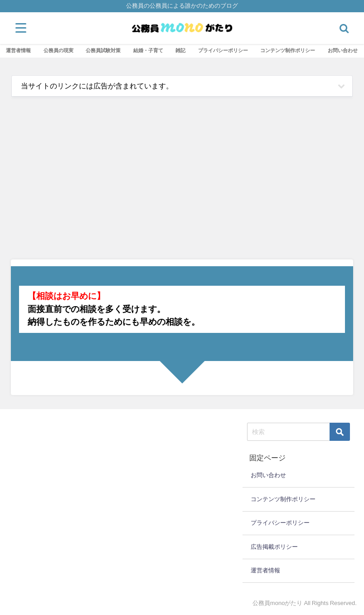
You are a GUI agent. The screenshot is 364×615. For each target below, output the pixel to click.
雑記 (180, 50)
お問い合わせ (343, 50)
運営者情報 (18, 50)
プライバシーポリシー (223, 50)
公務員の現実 (58, 50)
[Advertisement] (182, 182)
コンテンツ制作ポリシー (288, 50)
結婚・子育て (148, 50)
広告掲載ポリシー (274, 547)
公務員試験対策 (103, 50)
